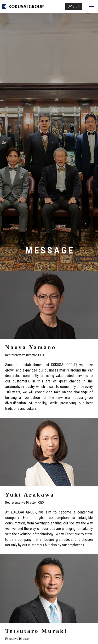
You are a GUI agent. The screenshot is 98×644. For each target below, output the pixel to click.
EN (78, 6)
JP (70, 6)
